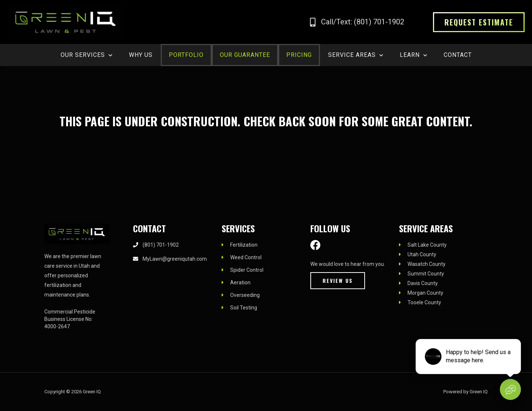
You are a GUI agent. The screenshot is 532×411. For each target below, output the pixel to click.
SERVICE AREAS (356, 55)
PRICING (299, 55)
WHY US (141, 55)
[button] (479, 22)
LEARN (414, 55)
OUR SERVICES (87, 55)
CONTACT (458, 55)
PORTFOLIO (186, 55)
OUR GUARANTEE (245, 55)
